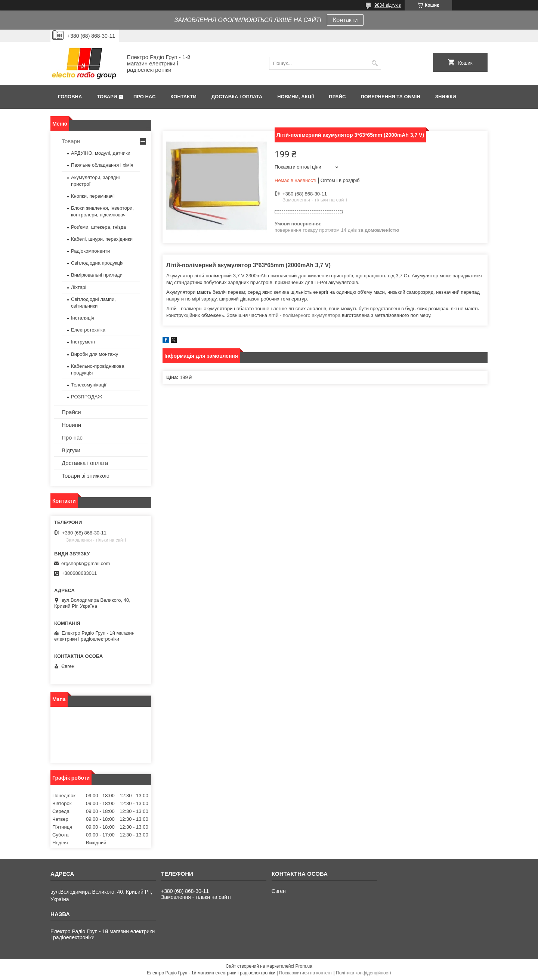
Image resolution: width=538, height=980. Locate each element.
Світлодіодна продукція (97, 263)
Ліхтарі (79, 287)
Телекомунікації (89, 385)
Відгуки (71, 450)
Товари (107, 97)
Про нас (144, 97)
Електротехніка (88, 330)
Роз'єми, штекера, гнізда (98, 227)
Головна (70, 97)
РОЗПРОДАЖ (86, 397)
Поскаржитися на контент (306, 973)
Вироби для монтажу (95, 354)
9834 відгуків (388, 5)
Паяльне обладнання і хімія (102, 165)
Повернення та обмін (390, 97)
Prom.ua (304, 966)
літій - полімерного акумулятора (305, 315)
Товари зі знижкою (86, 476)
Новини (71, 425)
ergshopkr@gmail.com (86, 563)
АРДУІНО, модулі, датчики (101, 153)
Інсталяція (83, 318)
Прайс (337, 97)
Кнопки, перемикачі (93, 196)
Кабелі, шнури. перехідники (102, 239)
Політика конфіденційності (364, 973)
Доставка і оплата (237, 97)
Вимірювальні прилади (97, 275)
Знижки (446, 97)
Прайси (71, 412)
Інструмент (83, 342)
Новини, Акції (296, 97)
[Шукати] (375, 63)
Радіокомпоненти (90, 251)
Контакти (345, 20)
